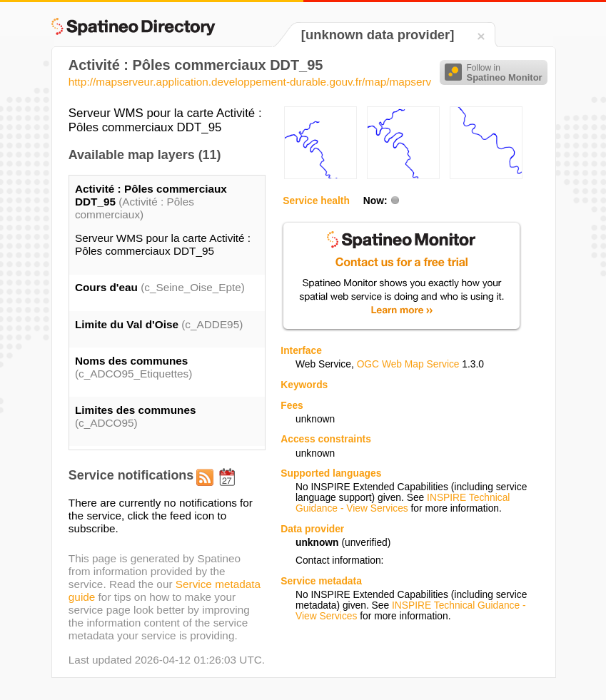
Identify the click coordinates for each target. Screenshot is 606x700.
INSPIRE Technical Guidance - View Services (403, 503)
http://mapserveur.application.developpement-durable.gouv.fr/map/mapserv (250, 82)
